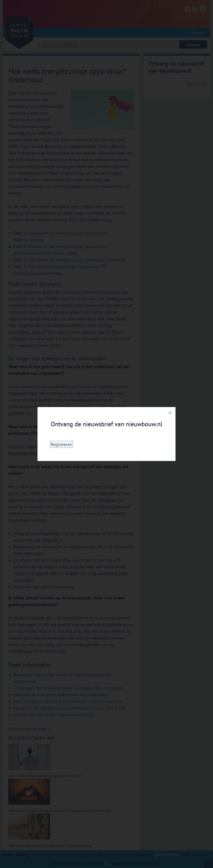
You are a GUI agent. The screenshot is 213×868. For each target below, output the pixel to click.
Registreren (62, 444)
